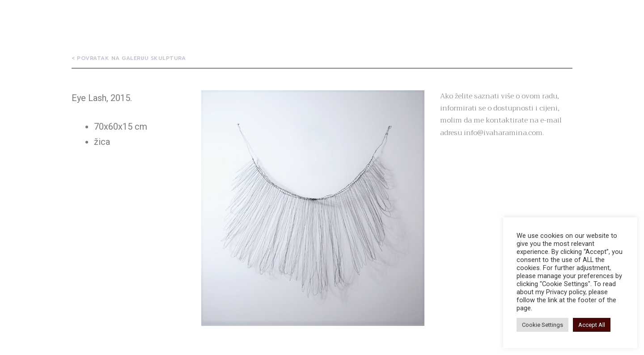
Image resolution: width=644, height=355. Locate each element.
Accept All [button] (592, 325)
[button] (129, 58)
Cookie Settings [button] (542, 325)
